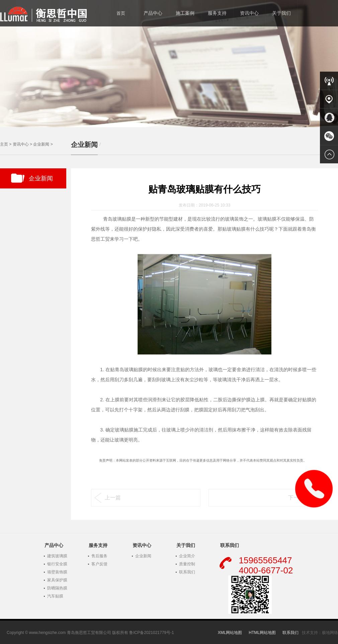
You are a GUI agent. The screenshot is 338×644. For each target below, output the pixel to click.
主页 (4, 144)
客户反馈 (99, 564)
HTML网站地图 (262, 633)
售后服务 (99, 556)
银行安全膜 (57, 564)
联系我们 (187, 572)
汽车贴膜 (55, 596)
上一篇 (113, 498)
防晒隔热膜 (57, 588)
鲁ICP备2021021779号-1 (151, 633)
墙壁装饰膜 (57, 572)
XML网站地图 (230, 633)
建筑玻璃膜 (57, 556)
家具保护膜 (57, 580)
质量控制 (187, 564)
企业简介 (187, 556)
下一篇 (296, 498)
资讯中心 (21, 144)
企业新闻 (41, 144)
